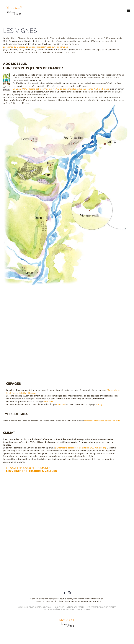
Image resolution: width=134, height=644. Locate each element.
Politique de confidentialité (102, 607)
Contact (59, 607)
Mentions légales (76, 607)
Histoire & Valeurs (43, 471)
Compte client (84, 609)
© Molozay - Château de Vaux (35, 607)
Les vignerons (17, 471)
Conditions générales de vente (59, 609)
